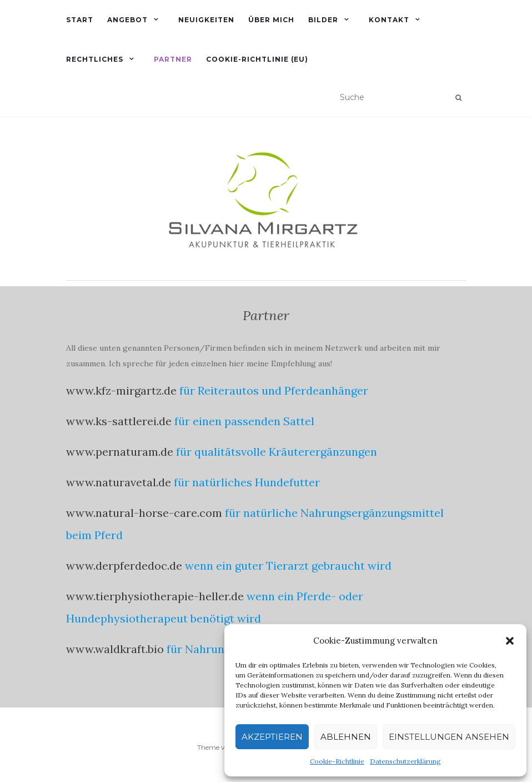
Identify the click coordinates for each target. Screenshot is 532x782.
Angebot (127, 20)
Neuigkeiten (206, 20)
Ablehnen (346, 737)
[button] (510, 641)
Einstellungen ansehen (449, 737)
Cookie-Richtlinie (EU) (257, 59)
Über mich (271, 20)
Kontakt (389, 20)
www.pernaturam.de (120, 452)
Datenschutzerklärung (405, 761)
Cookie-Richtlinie (337, 761)
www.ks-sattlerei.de (119, 421)
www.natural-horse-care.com (144, 513)
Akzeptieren (272, 737)
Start (80, 20)
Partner (173, 59)
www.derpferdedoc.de (124, 566)
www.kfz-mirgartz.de (121, 390)
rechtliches (95, 59)
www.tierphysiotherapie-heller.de (155, 596)
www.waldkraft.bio (115, 649)
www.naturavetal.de (119, 482)
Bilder (323, 20)
